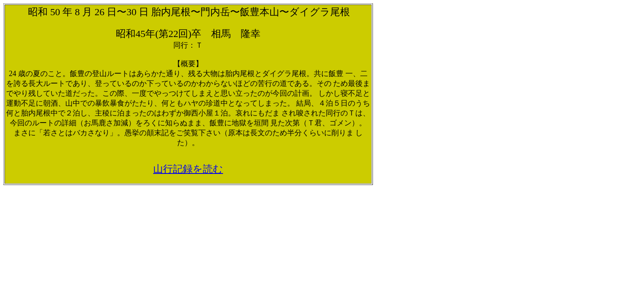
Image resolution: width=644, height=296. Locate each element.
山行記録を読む (188, 169)
